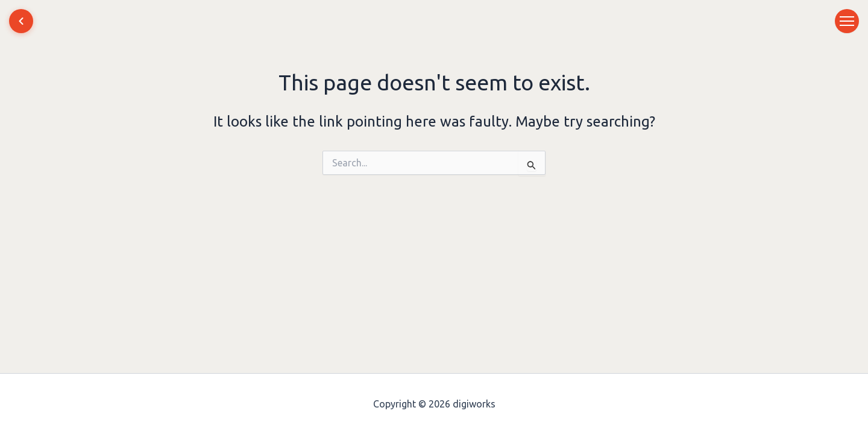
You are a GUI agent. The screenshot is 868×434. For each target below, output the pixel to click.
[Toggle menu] (847, 21)
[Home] (21, 21)
